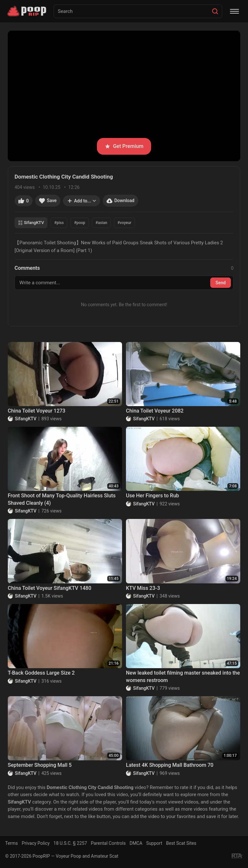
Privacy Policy (36, 843)
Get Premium (124, 146)
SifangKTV (31, 223)
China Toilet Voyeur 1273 (36, 411)
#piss (59, 223)
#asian (101, 223)
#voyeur (124, 223)
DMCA (136, 843)
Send (221, 283)
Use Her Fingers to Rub (152, 496)
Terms (11, 843)
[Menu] (234, 11)
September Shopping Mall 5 (40, 765)
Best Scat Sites (181, 843)
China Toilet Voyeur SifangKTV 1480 (50, 588)
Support (154, 843)
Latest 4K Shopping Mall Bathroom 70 (170, 765)
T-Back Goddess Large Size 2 (41, 673)
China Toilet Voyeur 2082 (155, 411)
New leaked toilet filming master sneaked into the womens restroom (183, 676)
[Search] (215, 11)
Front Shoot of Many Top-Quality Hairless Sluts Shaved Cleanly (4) (62, 499)
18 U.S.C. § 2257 (70, 843)
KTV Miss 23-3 (143, 588)
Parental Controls (108, 843)
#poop (79, 223)
